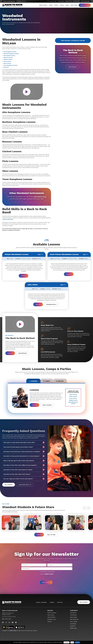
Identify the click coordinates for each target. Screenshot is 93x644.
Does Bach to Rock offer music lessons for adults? (24, 470)
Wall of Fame (74, 5)
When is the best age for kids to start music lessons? (24, 461)
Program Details (51, 304)
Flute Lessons (7, 61)
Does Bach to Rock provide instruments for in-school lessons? (24, 456)
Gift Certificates (74, 619)
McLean (50, 610)
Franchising (61, 1)
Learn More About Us (25, 485)
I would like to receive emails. (47, 572)
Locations (73, 626)
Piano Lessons (73, 394)
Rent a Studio (74, 622)
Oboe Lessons (7, 63)
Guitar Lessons (73, 396)
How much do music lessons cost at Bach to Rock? (24, 447)
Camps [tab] (47, 381)
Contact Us (76, 1)
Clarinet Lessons (8, 59)
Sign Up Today (85, 5)
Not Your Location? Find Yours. (9, 617)
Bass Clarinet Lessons (9, 56)
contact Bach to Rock (40, 197)
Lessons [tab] (33, 381)
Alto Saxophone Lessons (10, 52)
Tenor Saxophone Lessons (10, 65)
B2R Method (73, 613)
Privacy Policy (29, 631)
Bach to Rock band (8, 219)
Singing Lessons (73, 400)
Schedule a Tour (52, 619)
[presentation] (47, 578)
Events (62, 5)
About (67, 5)
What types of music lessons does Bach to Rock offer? (24, 443)
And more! (6, 67)
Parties (56, 5)
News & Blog (73, 617)
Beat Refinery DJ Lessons (73, 403)
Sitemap (35, 631)
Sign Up (24, 276)
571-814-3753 (7, 619)
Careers (50, 622)
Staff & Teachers (52, 613)
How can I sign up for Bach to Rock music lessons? (24, 479)
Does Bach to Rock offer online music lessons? (24, 474)
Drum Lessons (73, 398)
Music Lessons (43, 5)
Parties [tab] (60, 381)
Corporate (74, 610)
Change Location (21, 1)
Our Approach (72, 67)
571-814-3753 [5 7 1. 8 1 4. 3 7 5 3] (85, 1)
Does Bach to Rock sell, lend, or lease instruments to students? (24, 452)
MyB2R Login (53, 1)
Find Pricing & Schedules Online (73, 41)
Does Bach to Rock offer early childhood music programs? (24, 465)
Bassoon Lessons (8, 58)
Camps (51, 5)
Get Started (9, 485)
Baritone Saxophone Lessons (11, 54)
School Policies (51, 617)
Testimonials (73, 615)
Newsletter (68, 1)
